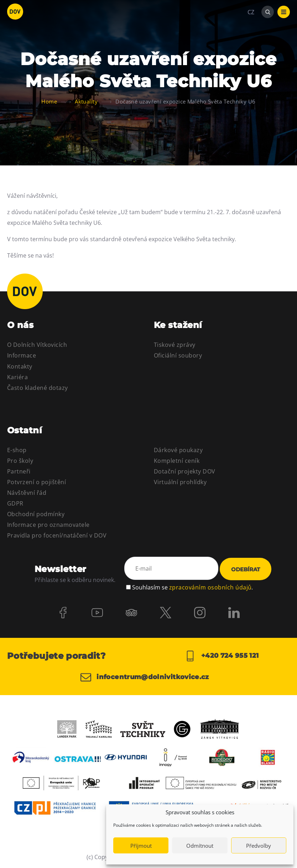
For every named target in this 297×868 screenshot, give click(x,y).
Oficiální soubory (178, 355)
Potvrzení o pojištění (37, 482)
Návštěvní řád (27, 493)
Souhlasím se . (192, 587)
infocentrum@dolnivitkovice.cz (145, 677)
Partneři (19, 471)
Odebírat (246, 569)
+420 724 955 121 (222, 656)
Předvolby (259, 846)
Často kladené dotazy (38, 388)
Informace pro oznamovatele (48, 525)
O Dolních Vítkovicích (37, 345)
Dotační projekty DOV (185, 471)
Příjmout (141, 846)
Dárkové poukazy (178, 450)
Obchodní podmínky (36, 514)
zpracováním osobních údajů (210, 587)
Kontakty (20, 366)
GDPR (15, 503)
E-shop (17, 450)
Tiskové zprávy (175, 345)
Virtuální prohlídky (180, 482)
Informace (22, 355)
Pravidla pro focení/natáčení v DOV (57, 535)
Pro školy (20, 461)
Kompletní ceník (177, 461)
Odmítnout (200, 846)
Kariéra (17, 377)
